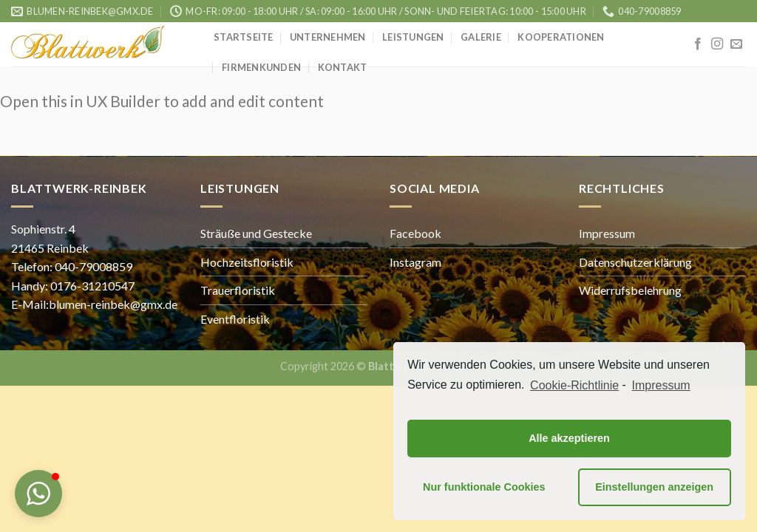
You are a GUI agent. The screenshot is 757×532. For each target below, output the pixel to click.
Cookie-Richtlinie (574, 385)
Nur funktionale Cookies (484, 487)
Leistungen (413, 37)
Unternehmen (328, 37)
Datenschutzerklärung (635, 262)
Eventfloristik (235, 319)
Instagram (415, 262)
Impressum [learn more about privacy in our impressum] (661, 385)
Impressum (607, 233)
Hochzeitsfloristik (247, 262)
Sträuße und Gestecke (256, 233)
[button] (38, 494)
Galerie (481, 37)
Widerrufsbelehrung (630, 290)
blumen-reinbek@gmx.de (113, 304)
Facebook (415, 233)
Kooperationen (561, 37)
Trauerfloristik (238, 290)
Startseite (244, 37)
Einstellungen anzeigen (654, 487)
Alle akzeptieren (569, 438)
